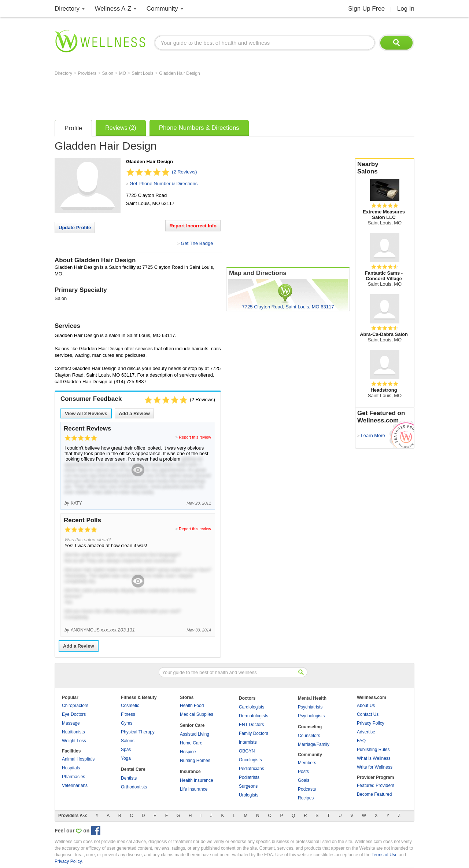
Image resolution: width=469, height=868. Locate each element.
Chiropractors (75, 706)
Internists (248, 742)
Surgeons (248, 786)
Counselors (309, 736)
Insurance (190, 772)
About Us (366, 706)
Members (307, 763)
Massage (71, 723)
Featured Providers (376, 785)
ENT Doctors (251, 725)
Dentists (129, 778)
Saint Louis (143, 73)
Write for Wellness (375, 767)
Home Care (191, 743)
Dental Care (133, 769)
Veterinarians (75, 785)
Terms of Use (385, 855)
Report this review (195, 437)
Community (162, 9)
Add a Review (134, 413)
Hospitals (71, 768)
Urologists (249, 795)
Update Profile (75, 228)
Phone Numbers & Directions (199, 128)
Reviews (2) (121, 128)
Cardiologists (252, 707)
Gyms (127, 723)
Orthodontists (134, 787)
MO (123, 73)
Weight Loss (74, 741)
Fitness (128, 714)
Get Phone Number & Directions (163, 184)
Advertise (366, 732)
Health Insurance (197, 780)
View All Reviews (86, 413)
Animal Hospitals (78, 759)
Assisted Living (195, 734)
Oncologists (250, 760)
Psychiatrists (310, 707)
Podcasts (307, 789)
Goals (304, 780)
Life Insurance (194, 789)
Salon (108, 73)
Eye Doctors (74, 714)
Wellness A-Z (113, 9)
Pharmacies (73, 777)
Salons (128, 741)
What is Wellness (374, 758)
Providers (88, 73)
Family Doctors (254, 733)
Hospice (188, 752)
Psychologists (311, 716)
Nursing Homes (195, 761)
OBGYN (247, 751)
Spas (126, 750)
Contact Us (368, 714)
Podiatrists (249, 777)
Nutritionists (73, 732)
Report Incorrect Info (193, 226)
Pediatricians (252, 769)
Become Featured (374, 794)
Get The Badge (197, 243)
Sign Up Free (366, 9)
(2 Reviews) (184, 172)
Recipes (306, 798)
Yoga (126, 758)
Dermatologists (254, 716)
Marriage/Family (314, 744)
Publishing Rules (373, 750)
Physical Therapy (138, 732)
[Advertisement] (188, 96)
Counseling (310, 727)
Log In (406, 9)
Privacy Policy (371, 723)
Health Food (192, 706)
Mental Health (312, 698)
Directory (67, 9)
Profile (73, 128)
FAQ (361, 741)
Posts (303, 772)
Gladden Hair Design (179, 73)
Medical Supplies (197, 714)
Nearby (385, 168)
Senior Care (192, 725)
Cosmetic (130, 706)
